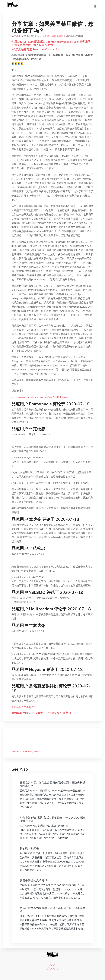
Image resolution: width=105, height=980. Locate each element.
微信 (63, 36)
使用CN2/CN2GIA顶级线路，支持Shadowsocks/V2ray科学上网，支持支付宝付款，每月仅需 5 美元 (52, 43)
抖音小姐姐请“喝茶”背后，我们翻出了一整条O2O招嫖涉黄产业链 (52, 819)
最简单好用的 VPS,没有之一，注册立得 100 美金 (41, 713)
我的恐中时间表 (29, 848)
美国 (59, 36)
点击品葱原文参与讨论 (24, 707)
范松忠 (17, 36)
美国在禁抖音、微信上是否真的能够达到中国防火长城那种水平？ (52, 784)
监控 (54, 36)
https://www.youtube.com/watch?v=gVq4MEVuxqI (40, 397)
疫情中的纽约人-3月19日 (35, 880)
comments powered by (26, 751)
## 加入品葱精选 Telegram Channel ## (35, 49)
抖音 (45, 36)
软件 (49, 36)
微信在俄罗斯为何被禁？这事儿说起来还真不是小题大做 (52, 910)
